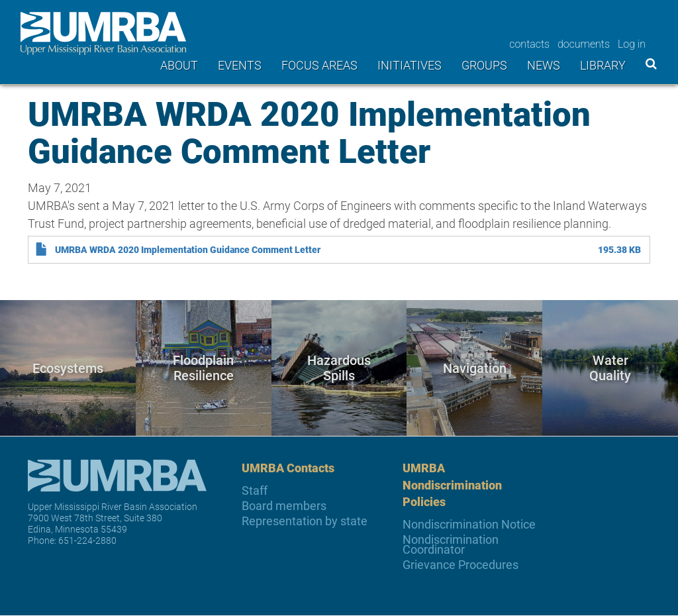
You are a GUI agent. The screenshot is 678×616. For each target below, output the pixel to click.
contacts (529, 44)
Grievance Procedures (460, 565)
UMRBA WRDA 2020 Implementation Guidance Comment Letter (188, 250)
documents (584, 44)
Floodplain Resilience (203, 368)
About (179, 65)
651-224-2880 (87, 540)
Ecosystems (68, 368)
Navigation (475, 368)
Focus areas (319, 65)
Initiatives (410, 65)
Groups (484, 65)
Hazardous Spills (339, 368)
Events (240, 65)
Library (603, 65)
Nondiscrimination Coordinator (451, 544)
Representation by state (305, 521)
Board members (284, 506)
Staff (255, 490)
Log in (632, 44)
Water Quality (610, 368)
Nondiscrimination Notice (469, 524)
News (544, 65)
